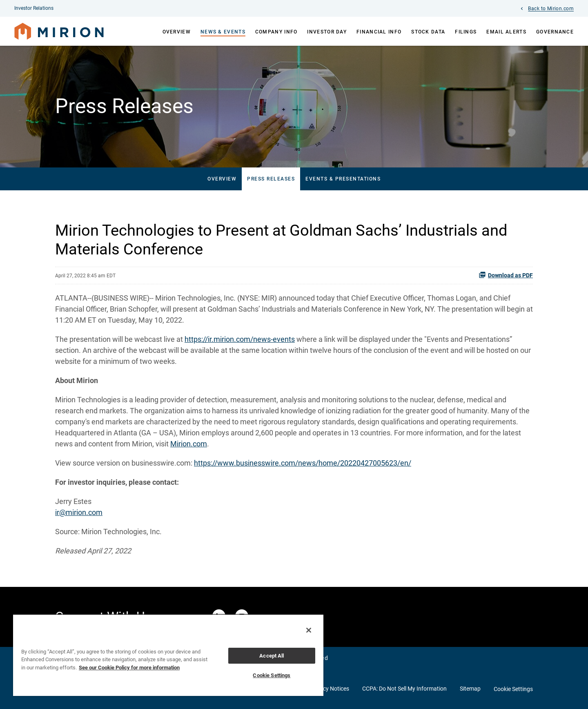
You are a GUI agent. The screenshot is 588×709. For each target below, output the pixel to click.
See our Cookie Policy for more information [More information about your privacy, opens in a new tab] (129, 668)
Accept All (272, 656)
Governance (555, 32)
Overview (177, 32)
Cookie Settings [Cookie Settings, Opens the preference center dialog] (272, 675)
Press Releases (271, 179)
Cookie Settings (513, 689)
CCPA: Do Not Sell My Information (404, 689)
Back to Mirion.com (551, 9)
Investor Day (327, 32)
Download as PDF (506, 275)
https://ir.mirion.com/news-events (240, 339)
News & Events (223, 32)
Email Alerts (506, 32)
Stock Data (428, 32)
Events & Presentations (343, 179)
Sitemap (470, 689)
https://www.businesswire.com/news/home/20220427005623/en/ (303, 463)
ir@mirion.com (79, 512)
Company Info (276, 32)
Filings (466, 32)
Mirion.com (189, 444)
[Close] (309, 630)
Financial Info (379, 32)
